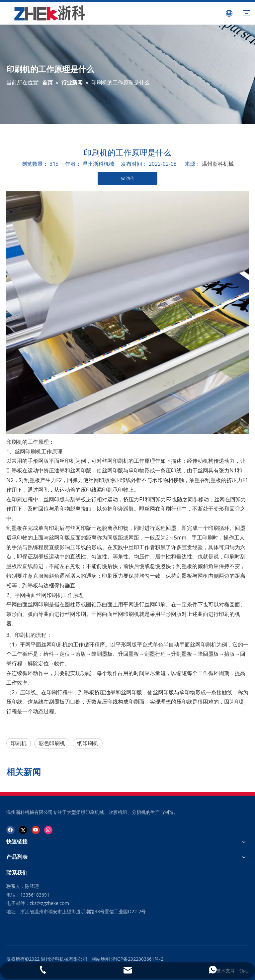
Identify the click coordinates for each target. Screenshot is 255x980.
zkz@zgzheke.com (49, 903)
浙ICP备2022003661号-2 (137, 959)
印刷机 (14, 442)
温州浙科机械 (218, 164)
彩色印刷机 (52, 743)
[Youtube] (36, 830)
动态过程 (43, 711)
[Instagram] (48, 830)
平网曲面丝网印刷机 (39, 595)
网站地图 (101, 959)
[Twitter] (23, 830)
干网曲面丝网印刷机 (115, 614)
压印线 (28, 692)
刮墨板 (14, 470)
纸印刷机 (88, 743)
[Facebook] (10, 830)
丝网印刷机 (28, 451)
